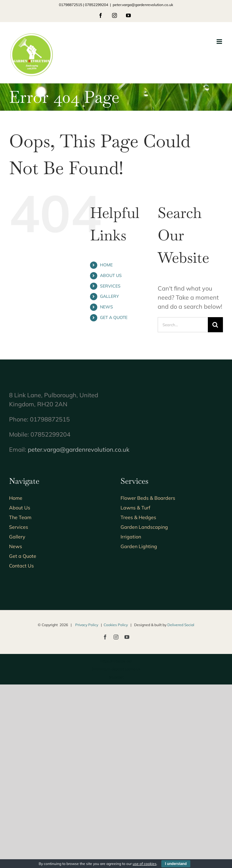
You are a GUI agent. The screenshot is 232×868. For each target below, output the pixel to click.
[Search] (215, 325)
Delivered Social (181, 625)
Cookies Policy (116, 625)
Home (16, 498)
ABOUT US (111, 275)
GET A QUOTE (114, 317)
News (16, 546)
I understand (176, 864)
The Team (20, 517)
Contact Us (21, 566)
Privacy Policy (87, 625)
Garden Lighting (139, 546)
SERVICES (110, 286)
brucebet (116, 677)
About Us (20, 508)
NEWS (106, 307)
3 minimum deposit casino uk (116, 669)
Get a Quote (23, 556)
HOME (106, 265)
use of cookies (145, 864)
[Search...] (183, 325)
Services (19, 527)
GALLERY (110, 296)
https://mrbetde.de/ (116, 661)
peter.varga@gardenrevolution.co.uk (143, 5)
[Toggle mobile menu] (220, 42)
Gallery (17, 537)
